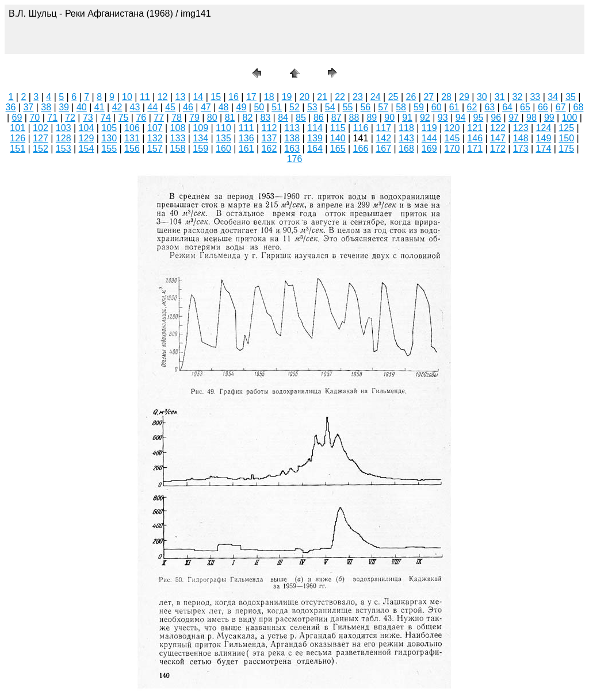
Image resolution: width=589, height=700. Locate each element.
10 (127, 97)
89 (372, 118)
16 (234, 97)
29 (464, 97)
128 (64, 138)
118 (406, 128)
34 (553, 97)
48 (224, 107)
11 (145, 97)
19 (287, 97)
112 (269, 128)
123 (521, 128)
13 (181, 97)
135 (223, 138)
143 (406, 138)
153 (64, 149)
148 (521, 138)
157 (155, 149)
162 (269, 149)
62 (472, 107)
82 (248, 118)
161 (246, 149)
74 (106, 118)
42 (117, 107)
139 (315, 138)
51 (277, 107)
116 (361, 128)
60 (437, 107)
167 (383, 149)
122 (498, 128)
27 (429, 97)
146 (475, 138)
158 (178, 149)
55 (348, 107)
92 (425, 118)
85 (301, 118)
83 (265, 118)
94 (461, 118)
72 (70, 118)
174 (544, 149)
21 (322, 97)
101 (18, 128)
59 (419, 107)
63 (489, 107)
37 (28, 107)
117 (383, 128)
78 (177, 118)
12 (163, 97)
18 (269, 97)
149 (544, 138)
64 (507, 107)
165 (338, 149)
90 (389, 118)
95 (479, 118)
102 (41, 128)
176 (295, 159)
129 (87, 138)
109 (200, 128)
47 (206, 107)
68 (579, 107)
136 (246, 138)
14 (198, 97)
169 (429, 149)
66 (543, 107)
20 (304, 97)
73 (88, 118)
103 (64, 128)
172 (498, 149)
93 (443, 118)
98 (531, 118)
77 (159, 118)
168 (406, 149)
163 (292, 149)
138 (292, 138)
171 (475, 149)
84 (283, 118)
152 (41, 149)
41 (100, 107)
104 (87, 128)
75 (124, 118)
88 (354, 118)
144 (429, 138)
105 (109, 128)
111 (246, 128)
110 (223, 128)
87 (336, 118)
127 (41, 138)
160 (223, 149)
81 (230, 118)
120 (452, 128)
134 (200, 138)
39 (64, 107)
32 (518, 97)
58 (401, 107)
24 (376, 97)
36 (11, 107)
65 (525, 107)
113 (292, 128)
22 (340, 97)
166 (361, 149)
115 (338, 128)
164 (315, 149)
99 (549, 118)
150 (566, 138)
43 (135, 107)
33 (535, 97)
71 (52, 118)
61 (454, 107)
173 (521, 149)
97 (514, 118)
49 (242, 107)
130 (109, 138)
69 (17, 118)
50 (259, 107)
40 (82, 107)
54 (330, 107)
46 (188, 107)
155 (109, 149)
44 (152, 107)
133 (178, 138)
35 (571, 97)
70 (35, 118)
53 (312, 107)
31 (500, 97)
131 (132, 138)
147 (498, 138)
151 (18, 149)
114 (315, 128)
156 (132, 149)
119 (429, 128)
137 (269, 138)
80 (212, 118)
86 (319, 118)
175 (566, 149)
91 (407, 118)
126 (18, 138)
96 (496, 118)
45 (170, 107)
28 (446, 97)
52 (294, 107)
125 (566, 128)
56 (365, 107)
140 (338, 138)
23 (358, 97)
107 (155, 128)
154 (87, 149)
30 (482, 97)
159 (200, 149)
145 (452, 138)
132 (155, 138)
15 (216, 97)
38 (46, 107)
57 (383, 107)
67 (561, 107)
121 (475, 128)
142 (383, 138)
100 (570, 118)
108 (178, 128)
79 (194, 118)
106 (132, 128)
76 (141, 118)
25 (393, 97)
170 (452, 149)
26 (411, 97)
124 (544, 128)
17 (251, 97)
